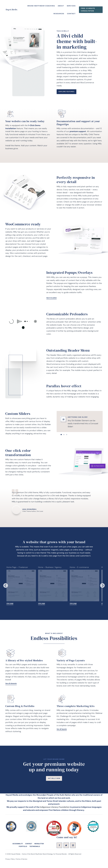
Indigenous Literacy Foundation (55, 815)
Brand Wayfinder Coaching (41, 7)
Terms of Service (22, 867)
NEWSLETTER (39, 851)
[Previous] (6, 592)
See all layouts (62, 736)
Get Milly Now (54, 786)
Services (71, 7)
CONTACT (29, 851)
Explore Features (68, 96)
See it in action (52, 304)
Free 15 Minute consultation (88, 11)
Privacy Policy (10, 867)
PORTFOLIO (23, 854)
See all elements (12, 690)
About (61, 7)
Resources (59, 15)
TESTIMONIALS (35, 854)
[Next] (102, 592)
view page (10, 610)
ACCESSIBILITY (18, 851)
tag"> (23, 285)
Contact (71, 15)
